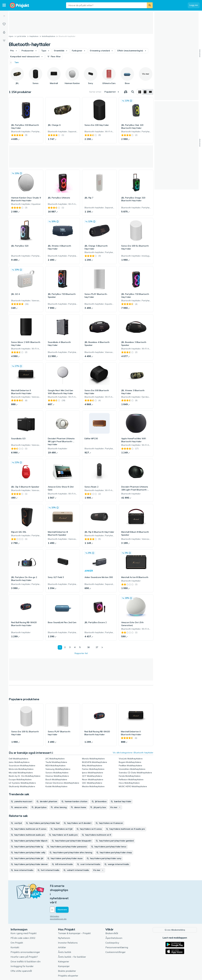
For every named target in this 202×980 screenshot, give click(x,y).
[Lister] (4, 24)
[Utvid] (4, 16)
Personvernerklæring (117, 931)
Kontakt (15, 931)
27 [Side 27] (96, 647)
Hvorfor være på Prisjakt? (24, 940)
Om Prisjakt (17, 926)
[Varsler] (4, 32)
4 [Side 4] (74, 647)
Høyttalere (34, 36)
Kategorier (63, 945)
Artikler (62, 931)
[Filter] (4, 41)
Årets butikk (65, 935)
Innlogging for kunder (22, 949)
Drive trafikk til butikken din (26, 945)
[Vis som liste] (145, 92)
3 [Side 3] (69, 647)
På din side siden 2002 (23, 921)
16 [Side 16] (88, 647)
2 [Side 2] (64, 647)
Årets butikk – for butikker (72, 940)
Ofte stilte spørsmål (21, 954)
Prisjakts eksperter (68, 959)
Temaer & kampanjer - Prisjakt (74, 916)
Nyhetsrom (64, 921)
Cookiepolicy (112, 926)
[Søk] (150, 5)
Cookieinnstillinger (115, 935)
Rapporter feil (81, 653)
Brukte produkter (67, 954)
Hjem (11, 36)
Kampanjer (64, 949)
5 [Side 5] (79, 647)
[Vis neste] (102, 647)
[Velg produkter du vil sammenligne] (126, 92)
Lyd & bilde (21, 36)
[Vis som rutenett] (140, 92)
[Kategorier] (4, 5)
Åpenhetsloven (114, 921)
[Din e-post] (70, 893)
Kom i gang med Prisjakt (24, 916)
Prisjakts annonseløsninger (25, 935)
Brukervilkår (112, 916)
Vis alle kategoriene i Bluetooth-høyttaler (133, 753)
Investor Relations (68, 926)
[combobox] (106, 5)
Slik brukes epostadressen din (63, 900)
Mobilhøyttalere (49, 36)
